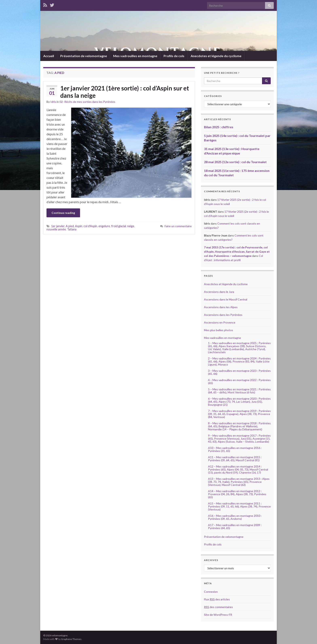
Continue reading (63, 213)
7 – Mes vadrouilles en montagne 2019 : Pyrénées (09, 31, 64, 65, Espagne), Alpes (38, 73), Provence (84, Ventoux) (239, 414)
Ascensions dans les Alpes (221, 307)
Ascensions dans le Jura (219, 292)
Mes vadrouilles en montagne (135, 56)
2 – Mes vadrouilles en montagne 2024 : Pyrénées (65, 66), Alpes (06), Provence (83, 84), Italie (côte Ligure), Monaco (239, 361)
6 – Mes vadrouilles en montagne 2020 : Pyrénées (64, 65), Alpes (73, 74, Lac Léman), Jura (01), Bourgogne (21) (239, 402)
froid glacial (119, 226)
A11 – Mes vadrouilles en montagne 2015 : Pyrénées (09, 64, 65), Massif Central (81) (235, 459)
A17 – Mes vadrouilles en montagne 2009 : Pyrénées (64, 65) (235, 526)
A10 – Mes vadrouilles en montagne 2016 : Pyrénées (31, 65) (235, 449)
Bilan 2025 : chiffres (219, 127)
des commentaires (218, 607)
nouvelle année (56, 229)
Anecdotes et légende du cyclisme (216, 56)
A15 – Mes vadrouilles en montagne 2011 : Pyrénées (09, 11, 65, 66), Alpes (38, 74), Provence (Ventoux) (239, 506)
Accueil (49, 56)
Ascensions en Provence (220, 322)
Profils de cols (174, 56)
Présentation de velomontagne (84, 56)
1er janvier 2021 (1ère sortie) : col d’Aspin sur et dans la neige (125, 92)
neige (131, 226)
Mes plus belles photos (219, 330)
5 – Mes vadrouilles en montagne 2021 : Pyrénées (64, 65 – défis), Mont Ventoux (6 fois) (239, 391)
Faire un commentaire (178, 226)
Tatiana (72, 229)
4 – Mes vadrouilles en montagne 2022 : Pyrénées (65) (239, 381)
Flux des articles (217, 599)
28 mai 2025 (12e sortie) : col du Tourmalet (235, 162)
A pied (70, 226)
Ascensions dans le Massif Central (226, 299)
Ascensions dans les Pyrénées (223, 315)
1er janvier (58, 226)
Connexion (211, 592)
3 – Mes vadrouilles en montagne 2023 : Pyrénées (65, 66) (239, 372)
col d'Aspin (90, 226)
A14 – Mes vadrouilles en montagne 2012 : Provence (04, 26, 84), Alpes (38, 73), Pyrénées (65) (237, 494)
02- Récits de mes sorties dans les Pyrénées (87, 102)
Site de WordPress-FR (218, 615)
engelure (104, 226)
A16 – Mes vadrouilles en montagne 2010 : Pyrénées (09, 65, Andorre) (235, 517)
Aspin (79, 226)
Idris (53, 102)
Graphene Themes (71, 639)
